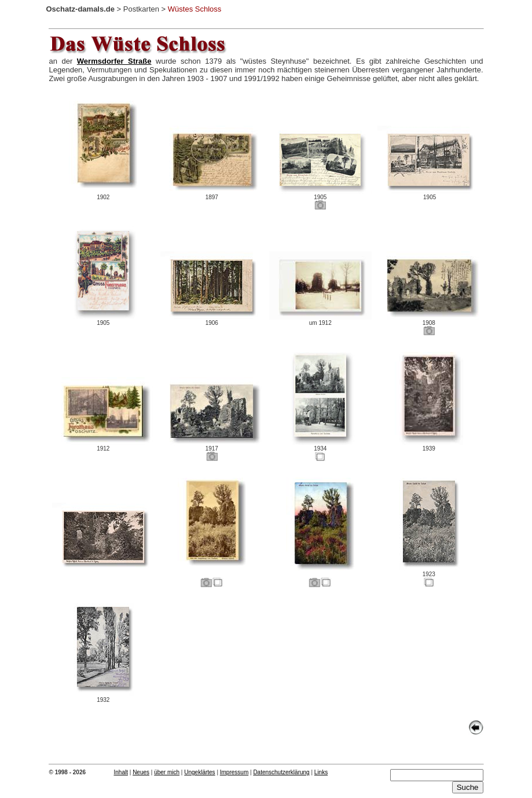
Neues (141, 772)
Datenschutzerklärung (281, 772)
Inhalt (121, 772)
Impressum (234, 772)
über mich (167, 772)
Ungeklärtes (199, 772)
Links (321, 772)
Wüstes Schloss (195, 9)
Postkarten (141, 9)
